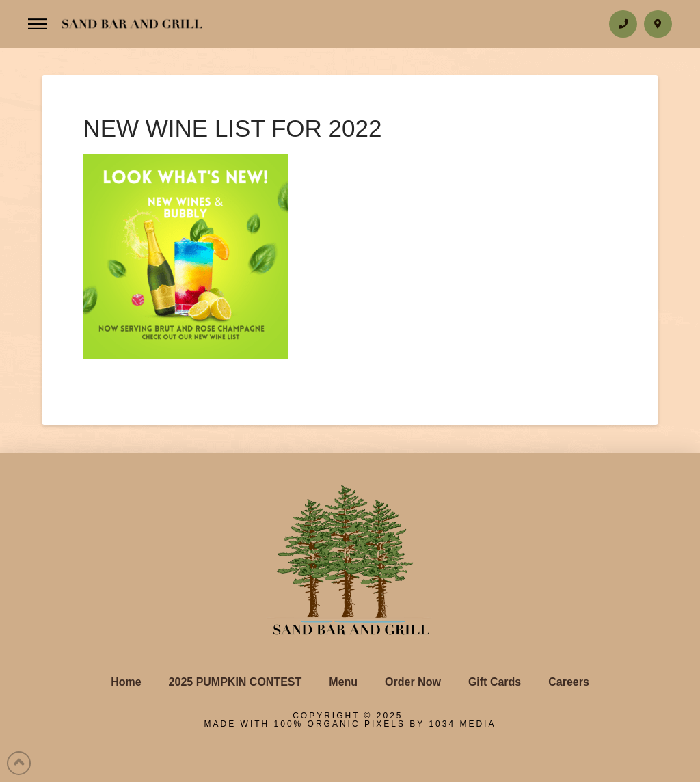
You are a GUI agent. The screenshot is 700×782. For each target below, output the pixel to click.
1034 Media (462, 724)
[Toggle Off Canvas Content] (38, 24)
